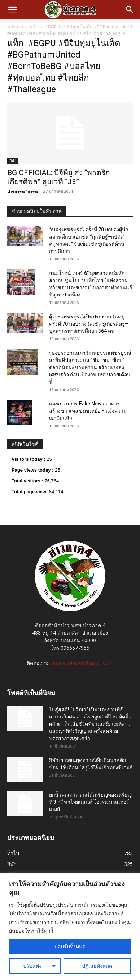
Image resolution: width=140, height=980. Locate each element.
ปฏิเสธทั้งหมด (97, 966)
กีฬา (13, 160)
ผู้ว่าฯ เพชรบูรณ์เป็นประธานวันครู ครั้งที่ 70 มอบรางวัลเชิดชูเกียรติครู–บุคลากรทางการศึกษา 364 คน (89, 324)
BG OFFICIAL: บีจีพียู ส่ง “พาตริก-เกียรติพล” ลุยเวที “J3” (60, 177)
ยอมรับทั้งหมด (70, 947)
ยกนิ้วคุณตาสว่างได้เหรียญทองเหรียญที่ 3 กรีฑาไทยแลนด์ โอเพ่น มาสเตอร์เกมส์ (90, 802)
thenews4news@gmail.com (81, 663)
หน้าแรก (15, 27)
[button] (12, 10)
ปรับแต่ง (32, 966)
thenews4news (23, 191)
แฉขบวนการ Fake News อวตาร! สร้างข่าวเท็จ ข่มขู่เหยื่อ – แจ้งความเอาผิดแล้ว (88, 411)
